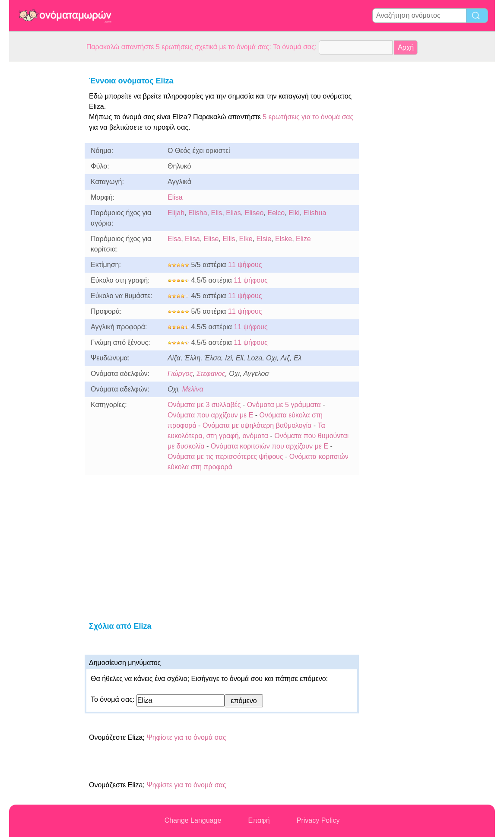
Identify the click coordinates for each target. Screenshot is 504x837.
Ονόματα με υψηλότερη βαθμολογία (257, 425)
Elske (284, 239)
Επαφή (259, 820)
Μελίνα (193, 389)
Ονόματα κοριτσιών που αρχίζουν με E (269, 446)
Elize (303, 239)
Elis (217, 213)
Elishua (315, 213)
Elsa (174, 239)
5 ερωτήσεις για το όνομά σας (307, 117)
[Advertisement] (44, 192)
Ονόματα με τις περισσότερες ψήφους (225, 457)
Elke (246, 239)
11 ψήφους (245, 265)
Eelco (276, 213)
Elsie (264, 239)
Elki (294, 213)
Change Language (193, 820)
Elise (211, 239)
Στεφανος (211, 374)
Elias (233, 213)
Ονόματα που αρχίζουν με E (210, 415)
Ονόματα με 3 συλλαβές (204, 405)
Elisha (198, 213)
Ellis (229, 239)
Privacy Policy (318, 820)
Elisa (175, 197)
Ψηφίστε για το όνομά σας (186, 737)
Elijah (176, 213)
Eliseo (254, 213)
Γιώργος (180, 374)
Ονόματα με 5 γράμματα (284, 405)
